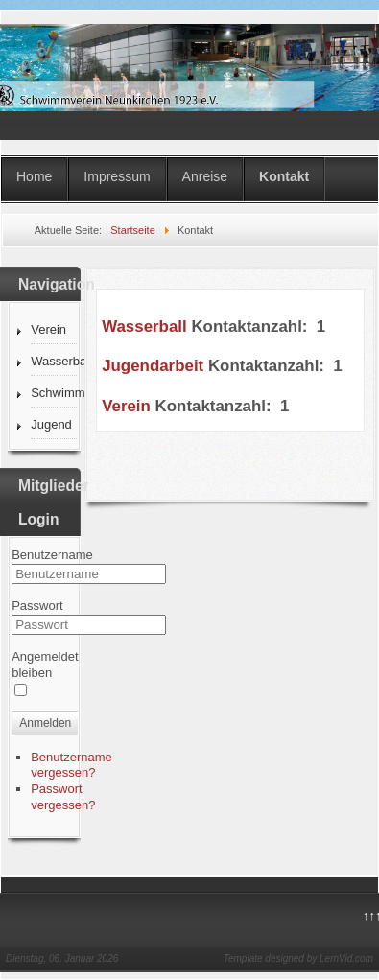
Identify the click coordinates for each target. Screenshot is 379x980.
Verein (48, 329)
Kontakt (284, 176)
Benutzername (52, 555)
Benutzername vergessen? (71, 765)
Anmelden (45, 723)
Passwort (37, 606)
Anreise (205, 176)
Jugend (51, 424)
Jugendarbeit (153, 366)
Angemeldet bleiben (45, 665)
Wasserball (53, 361)
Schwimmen (53, 393)
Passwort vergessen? (63, 797)
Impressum (117, 176)
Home (34, 176)
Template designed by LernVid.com (298, 958)
